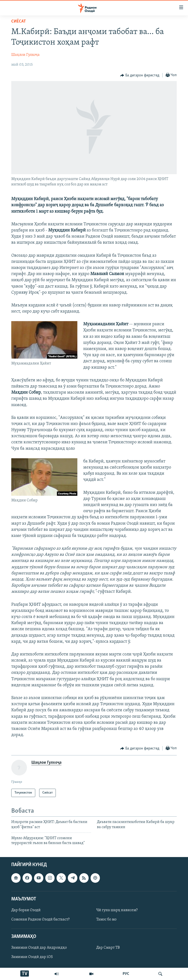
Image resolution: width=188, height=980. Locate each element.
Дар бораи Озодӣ (26, 910)
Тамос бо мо (106, 920)
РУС (126, 974)
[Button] (140, 75)
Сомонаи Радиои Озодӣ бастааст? (40, 920)
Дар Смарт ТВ (108, 948)
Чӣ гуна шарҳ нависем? (117, 910)
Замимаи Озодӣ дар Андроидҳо (39, 948)
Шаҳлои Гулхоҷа (25, 55)
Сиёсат (19, 21)
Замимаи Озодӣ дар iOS (32, 957)
